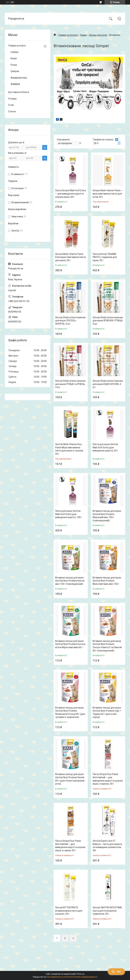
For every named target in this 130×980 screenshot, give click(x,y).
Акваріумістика (19, 78)
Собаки (14, 52)
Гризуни (15, 71)
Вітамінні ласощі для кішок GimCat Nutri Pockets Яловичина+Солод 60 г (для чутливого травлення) (70, 712)
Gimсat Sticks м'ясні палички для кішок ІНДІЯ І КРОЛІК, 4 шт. (108, 384)
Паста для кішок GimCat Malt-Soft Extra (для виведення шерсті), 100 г (69, 514)
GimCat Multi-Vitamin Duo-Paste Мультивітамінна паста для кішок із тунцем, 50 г (69, 449)
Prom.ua (81, 974)
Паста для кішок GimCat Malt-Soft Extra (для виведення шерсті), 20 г (105, 447)
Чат (116, 972)
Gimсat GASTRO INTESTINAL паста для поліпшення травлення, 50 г (107, 911)
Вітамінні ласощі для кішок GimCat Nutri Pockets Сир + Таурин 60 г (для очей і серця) (107, 712)
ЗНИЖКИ (15, 84)
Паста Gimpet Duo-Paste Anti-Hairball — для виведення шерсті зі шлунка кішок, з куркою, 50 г (108, 779)
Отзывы (12, 99)
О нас (11, 105)
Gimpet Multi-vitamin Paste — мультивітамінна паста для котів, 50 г (108, 194)
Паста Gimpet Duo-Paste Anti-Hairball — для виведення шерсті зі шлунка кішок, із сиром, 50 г (70, 846)
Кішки (83, 35)
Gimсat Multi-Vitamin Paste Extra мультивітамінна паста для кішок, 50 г (71, 257)
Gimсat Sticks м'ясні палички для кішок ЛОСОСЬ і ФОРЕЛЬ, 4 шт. (70, 321)
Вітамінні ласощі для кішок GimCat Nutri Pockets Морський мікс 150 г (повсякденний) (107, 516)
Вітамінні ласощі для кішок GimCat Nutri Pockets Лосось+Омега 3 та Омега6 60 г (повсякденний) (107, 646)
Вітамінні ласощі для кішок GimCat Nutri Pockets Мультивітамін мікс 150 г (107, 581)
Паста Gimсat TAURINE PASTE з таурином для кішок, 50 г (105, 257)
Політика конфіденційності (85, 977)
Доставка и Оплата (19, 92)
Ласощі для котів (98, 35)
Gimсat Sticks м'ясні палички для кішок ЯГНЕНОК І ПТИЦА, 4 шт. (108, 321)
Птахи (14, 65)
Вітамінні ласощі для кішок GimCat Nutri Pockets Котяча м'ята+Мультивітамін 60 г (70, 644)
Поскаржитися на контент (59, 977)
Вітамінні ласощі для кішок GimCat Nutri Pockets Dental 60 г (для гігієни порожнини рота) (70, 779)
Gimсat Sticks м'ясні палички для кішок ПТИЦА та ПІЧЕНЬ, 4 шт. (70, 384)
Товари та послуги (68, 35)
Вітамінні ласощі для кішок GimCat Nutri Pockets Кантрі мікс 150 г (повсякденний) (70, 581)
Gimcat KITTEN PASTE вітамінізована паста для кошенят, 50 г (69, 911)
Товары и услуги (17, 46)
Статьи (12, 111)
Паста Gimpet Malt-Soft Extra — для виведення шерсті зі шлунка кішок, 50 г (71, 194)
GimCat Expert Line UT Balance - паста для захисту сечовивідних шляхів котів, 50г (107, 846)
